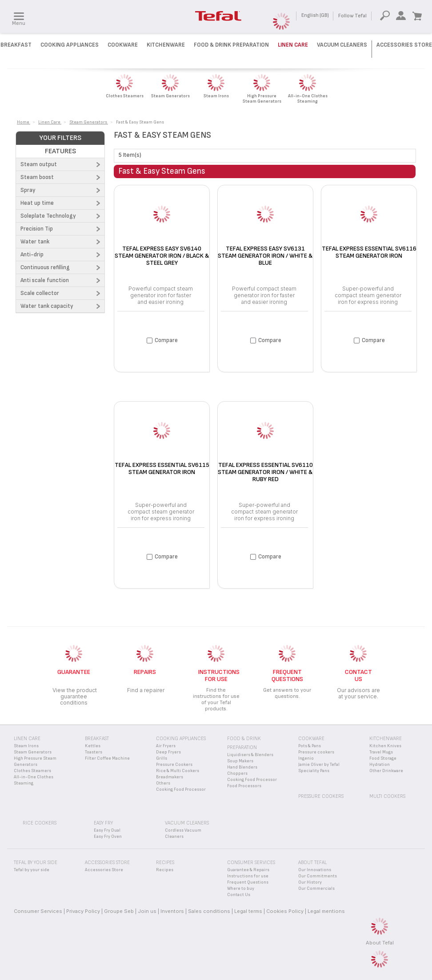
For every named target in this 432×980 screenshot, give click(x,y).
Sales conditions (209, 911)
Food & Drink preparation (231, 45)
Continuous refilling (45, 267)
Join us (147, 911)
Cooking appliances (181, 739)
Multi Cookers (387, 796)
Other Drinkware (386, 771)
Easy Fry (103, 823)
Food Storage (383, 758)
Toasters (94, 752)
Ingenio (306, 758)
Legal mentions (326, 911)
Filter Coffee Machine (107, 758)
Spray (28, 190)
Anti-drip (32, 255)
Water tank (35, 242)
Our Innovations (315, 870)
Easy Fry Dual (107, 830)
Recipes (165, 870)
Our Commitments (318, 876)
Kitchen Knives (385, 746)
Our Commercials (316, 888)
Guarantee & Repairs (248, 870)
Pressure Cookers (174, 765)
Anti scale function (45, 280)
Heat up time (37, 203)
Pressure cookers (316, 752)
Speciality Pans (314, 771)
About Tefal (380, 943)
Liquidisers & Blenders (250, 755)
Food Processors (244, 786)
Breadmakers (170, 777)
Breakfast (16, 45)
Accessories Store (404, 45)
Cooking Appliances (70, 45)
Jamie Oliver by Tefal (319, 765)
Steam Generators (33, 752)
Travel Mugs (381, 752)
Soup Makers (240, 761)
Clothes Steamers (32, 771)
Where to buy (241, 888)
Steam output (39, 164)
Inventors (172, 911)
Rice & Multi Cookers (178, 771)
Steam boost (37, 177)
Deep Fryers (168, 752)
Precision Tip (37, 229)
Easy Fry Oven (108, 837)
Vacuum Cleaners (342, 45)
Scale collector (40, 293)
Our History (310, 882)
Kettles (93, 746)
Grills (162, 758)
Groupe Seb (119, 911)
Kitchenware (166, 45)
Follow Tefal (352, 16)
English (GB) (315, 15)
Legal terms (248, 911)
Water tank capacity (47, 306)
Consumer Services (38, 911)
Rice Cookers (40, 823)
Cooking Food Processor (181, 789)
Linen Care (293, 45)
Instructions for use (248, 876)
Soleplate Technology (48, 216)
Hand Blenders (242, 767)
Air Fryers (166, 746)
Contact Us (239, 895)
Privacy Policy (83, 911)
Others (163, 783)
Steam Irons (26, 746)
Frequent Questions (248, 882)
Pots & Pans (310, 746)
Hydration (380, 765)
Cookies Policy (285, 911)
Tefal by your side (32, 870)
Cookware (123, 45)
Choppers (237, 773)
